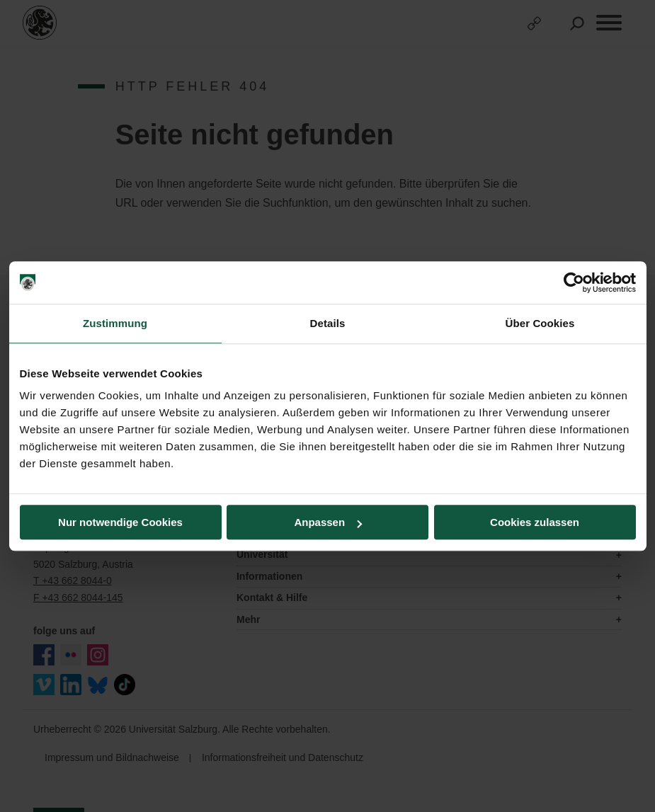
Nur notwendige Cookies (120, 522)
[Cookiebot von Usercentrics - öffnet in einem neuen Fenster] (574, 282)
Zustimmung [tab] (115, 323)
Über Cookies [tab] (540, 323)
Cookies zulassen (535, 522)
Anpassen (328, 522)
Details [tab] (328, 323)
